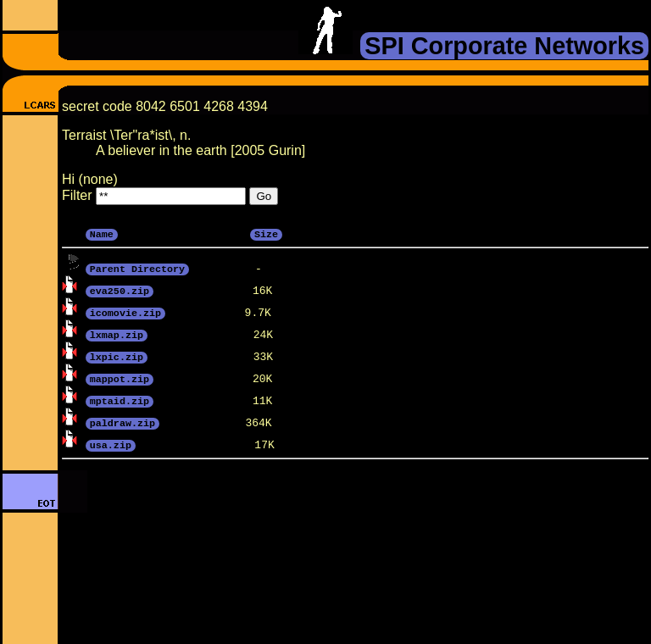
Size (266, 233)
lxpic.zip (117, 356)
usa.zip (111, 444)
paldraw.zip (122, 422)
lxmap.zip (117, 334)
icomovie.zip (125, 312)
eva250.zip (120, 290)
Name (102, 233)
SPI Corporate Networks (504, 46)
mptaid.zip (120, 400)
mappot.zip (120, 378)
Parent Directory (137, 268)
